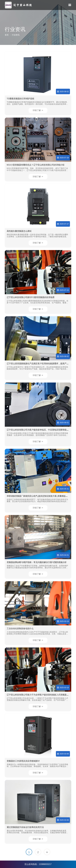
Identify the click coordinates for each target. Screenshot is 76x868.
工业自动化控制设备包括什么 (20, 629)
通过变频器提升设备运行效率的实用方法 (25, 827)
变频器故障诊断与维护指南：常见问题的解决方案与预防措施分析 (37, 562)
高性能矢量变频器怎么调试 (19, 231)
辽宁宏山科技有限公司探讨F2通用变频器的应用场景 (31, 297)
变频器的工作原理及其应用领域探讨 (23, 761)
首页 (7, 35)
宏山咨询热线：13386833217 (38, 864)
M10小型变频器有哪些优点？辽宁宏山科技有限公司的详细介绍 (35, 165)
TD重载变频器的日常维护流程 (20, 99)
